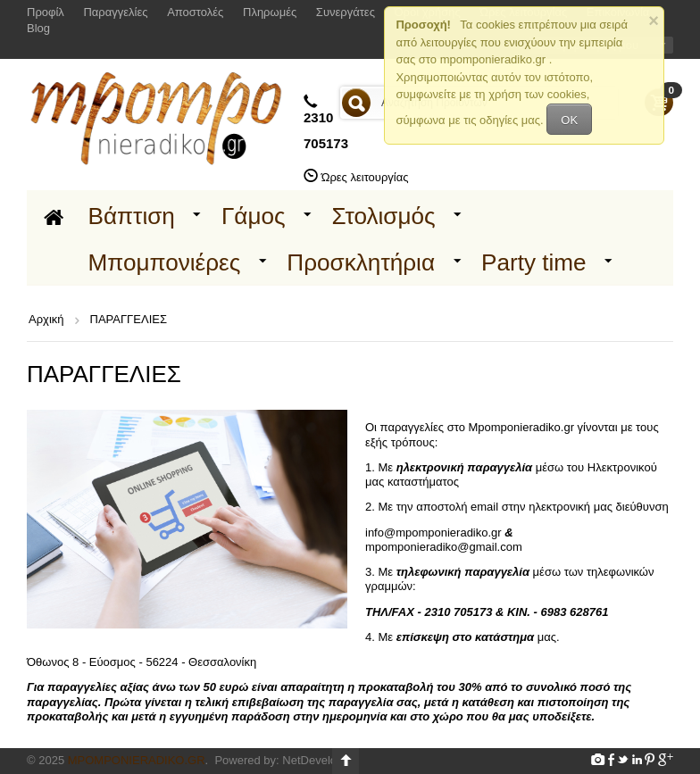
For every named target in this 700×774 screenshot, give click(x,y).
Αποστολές (195, 12)
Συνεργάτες (346, 12)
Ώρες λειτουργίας (365, 177)
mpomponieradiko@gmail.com (444, 547)
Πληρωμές (270, 12)
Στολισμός (384, 216)
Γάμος (254, 216)
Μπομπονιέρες (165, 262)
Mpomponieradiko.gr (137, 760)
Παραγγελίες (115, 12)
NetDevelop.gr (319, 760)
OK (569, 120)
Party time (534, 262)
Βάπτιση (132, 216)
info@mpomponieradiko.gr (433, 533)
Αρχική (46, 319)
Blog (38, 28)
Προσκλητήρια (361, 262)
